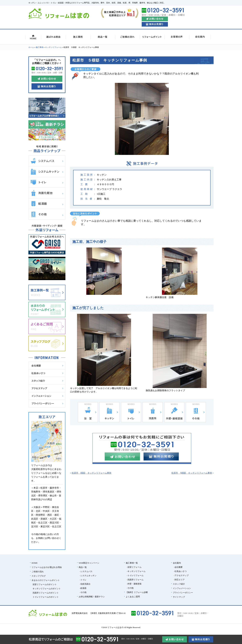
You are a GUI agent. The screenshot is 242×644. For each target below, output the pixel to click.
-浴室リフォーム (134, 567)
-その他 (83, 592)
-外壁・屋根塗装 (134, 584)
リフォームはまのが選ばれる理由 (47, 567)
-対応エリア (179, 580)
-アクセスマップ (181, 575)
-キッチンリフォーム (136, 571)
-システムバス (86, 571)
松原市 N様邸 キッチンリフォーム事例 (192, 473)
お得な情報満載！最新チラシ (92, 597)
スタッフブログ (39, 576)
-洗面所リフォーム (135, 580)
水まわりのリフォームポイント (46, 580)
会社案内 (177, 563)
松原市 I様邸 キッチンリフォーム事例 (92, 473)
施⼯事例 (40, 47)
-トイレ (83, 580)
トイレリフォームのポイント (46, 597)
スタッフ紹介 (179, 584)
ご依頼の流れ (38, 572)
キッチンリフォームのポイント (47, 589)
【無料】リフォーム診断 (137, 592)
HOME (35, 563)
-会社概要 (178, 567)
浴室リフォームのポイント (45, 584)
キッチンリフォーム (53, 47)
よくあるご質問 (133, 597)
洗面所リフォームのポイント (46, 593)
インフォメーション (182, 588)
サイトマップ (179, 597)
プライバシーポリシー (183, 593)
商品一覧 (83, 567)
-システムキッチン (88, 576)
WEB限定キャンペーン (89, 563)
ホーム (31, 47)
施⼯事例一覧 (132, 563)
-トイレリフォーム (135, 575)
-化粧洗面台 (85, 584)
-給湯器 (83, 588)
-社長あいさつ (180, 571)
